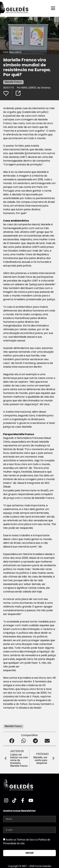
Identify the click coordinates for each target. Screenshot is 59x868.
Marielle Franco (13, 82)
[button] (12, 741)
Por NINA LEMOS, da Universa (34, 88)
